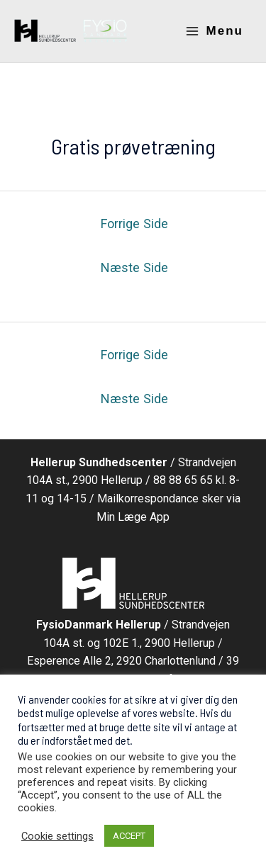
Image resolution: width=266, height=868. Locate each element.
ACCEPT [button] (129, 836)
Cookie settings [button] (57, 836)
